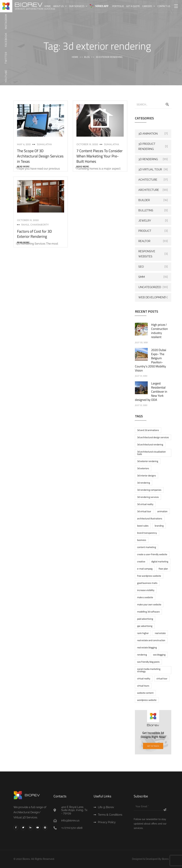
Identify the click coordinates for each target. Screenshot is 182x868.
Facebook (6, 40)
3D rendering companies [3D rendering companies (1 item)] (149, 490)
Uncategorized (150, 287)
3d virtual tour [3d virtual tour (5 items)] (144, 511)
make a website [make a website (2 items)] (145, 597)
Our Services (77, 6)
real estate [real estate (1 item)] (160, 633)
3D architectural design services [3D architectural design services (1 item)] (153, 437)
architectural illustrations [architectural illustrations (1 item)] (150, 518)
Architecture (149, 190)
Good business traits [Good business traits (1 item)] (147, 583)
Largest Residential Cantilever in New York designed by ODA (151, 392)
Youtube (6, 76)
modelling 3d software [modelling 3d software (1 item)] (148, 612)
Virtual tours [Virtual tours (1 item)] (143, 686)
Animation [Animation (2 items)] (162, 511)
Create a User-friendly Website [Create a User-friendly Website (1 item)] (152, 554)
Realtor (144, 241)
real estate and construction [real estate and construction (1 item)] (151, 640)
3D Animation (148, 134)
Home (48, 6)
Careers (147, 6)
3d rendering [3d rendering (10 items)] (144, 483)
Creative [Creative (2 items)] (141, 561)
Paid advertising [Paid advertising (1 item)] (145, 619)
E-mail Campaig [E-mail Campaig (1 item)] (145, 569)
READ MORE (23, 166)
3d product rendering (147, 146)
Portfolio (118, 6)
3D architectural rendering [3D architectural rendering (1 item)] (150, 444)
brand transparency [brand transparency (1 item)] (147, 533)
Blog (87, 57)
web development (152, 297)
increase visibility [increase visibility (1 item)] (146, 590)
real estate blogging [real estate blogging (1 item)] (147, 647)
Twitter (6, 58)
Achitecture (148, 180)
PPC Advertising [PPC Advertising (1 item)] (145, 626)
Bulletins (146, 210)
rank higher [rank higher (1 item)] (143, 633)
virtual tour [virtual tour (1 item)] (162, 678)
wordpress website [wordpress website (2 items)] (147, 700)
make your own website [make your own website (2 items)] (149, 604)
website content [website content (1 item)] (145, 693)
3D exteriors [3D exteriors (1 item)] (143, 468)
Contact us (164, 6)
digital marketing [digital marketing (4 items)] (160, 561)
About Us (59, 6)
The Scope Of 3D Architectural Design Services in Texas (40, 156)
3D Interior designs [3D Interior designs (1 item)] (147, 475)
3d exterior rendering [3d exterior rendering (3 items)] (148, 461)
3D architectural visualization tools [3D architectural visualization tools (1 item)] (151, 453)
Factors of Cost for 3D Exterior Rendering (34, 234)
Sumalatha (44, 145)
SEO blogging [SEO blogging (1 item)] (159, 655)
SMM (142, 277)
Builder (144, 200)
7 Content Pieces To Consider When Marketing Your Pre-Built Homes (100, 156)
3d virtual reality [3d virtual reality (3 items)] (145, 504)
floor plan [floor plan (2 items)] (163, 569)
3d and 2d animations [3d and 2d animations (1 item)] (148, 430)
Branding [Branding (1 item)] (159, 526)
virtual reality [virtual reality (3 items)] (144, 678)
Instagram (6, 22)
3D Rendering (148, 159)
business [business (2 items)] (142, 540)
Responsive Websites (147, 254)
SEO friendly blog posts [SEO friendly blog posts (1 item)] (148, 662)
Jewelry (145, 221)
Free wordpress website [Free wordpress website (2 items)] (149, 576)
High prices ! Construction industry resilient (159, 331)
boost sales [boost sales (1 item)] (143, 526)
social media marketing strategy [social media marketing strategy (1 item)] (149, 670)
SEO (141, 267)
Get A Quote (133, 6)
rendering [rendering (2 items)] (142, 655)
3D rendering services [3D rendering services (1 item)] (148, 497)
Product (145, 231)
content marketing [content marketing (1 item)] (147, 547)
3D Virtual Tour (150, 169)
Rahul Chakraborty (35, 225)
